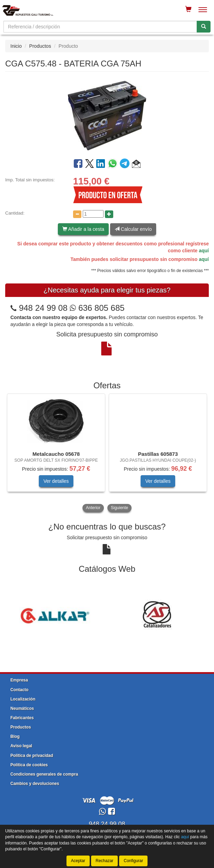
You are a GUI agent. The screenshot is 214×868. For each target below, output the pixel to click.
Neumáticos (22, 708)
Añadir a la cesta (83, 229)
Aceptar (78, 861)
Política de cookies (29, 765)
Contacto (19, 690)
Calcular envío (133, 229)
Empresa (19, 680)
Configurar (133, 861)
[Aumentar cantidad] (109, 214)
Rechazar (104, 861)
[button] (136, 165)
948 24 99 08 (43, 308)
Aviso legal (21, 746)
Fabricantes (22, 718)
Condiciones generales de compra (44, 774)
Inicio (16, 46)
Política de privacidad (32, 756)
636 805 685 (97, 308)
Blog (15, 736)
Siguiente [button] (119, 508)
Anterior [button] (93, 508)
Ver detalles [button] (56, 481)
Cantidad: (15, 213)
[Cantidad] (93, 214)
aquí (204, 251)
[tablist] (107, 454)
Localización (23, 699)
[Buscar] (204, 27)
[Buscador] (100, 27)
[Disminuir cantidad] (77, 214)
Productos (40, 46)
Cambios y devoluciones (35, 784)
